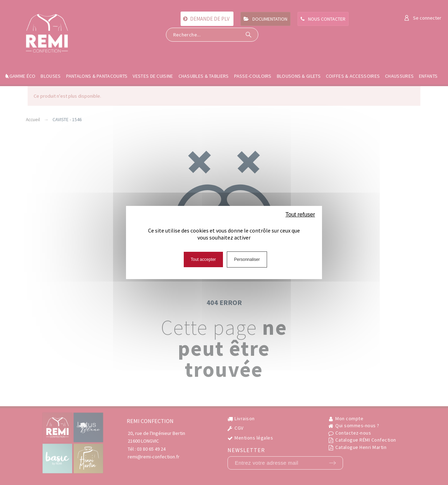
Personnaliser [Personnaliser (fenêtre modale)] (247, 259)
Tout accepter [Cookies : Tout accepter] (203, 259)
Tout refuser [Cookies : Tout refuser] (300, 214)
